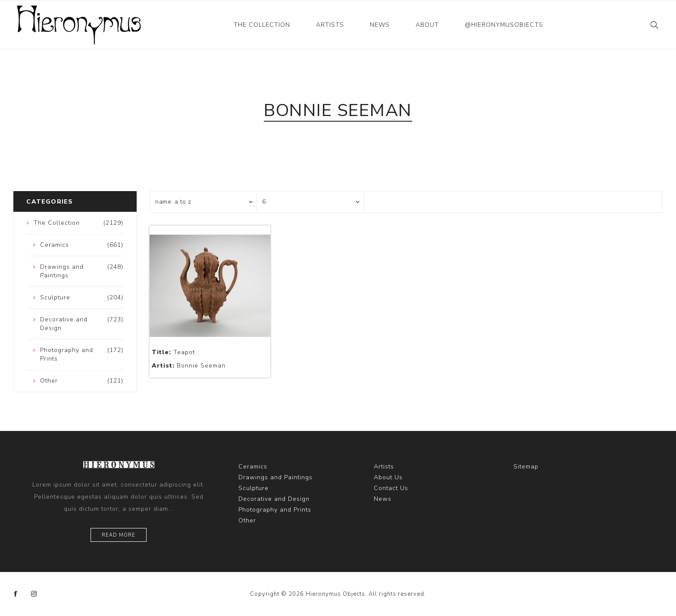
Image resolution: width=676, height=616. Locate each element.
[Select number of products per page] (310, 202)
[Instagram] (34, 594)
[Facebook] (16, 594)
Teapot (173, 352)
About (427, 25)
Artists (330, 25)
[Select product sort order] (203, 202)
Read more (119, 535)
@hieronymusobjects (504, 25)
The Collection (262, 25)
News (380, 25)
